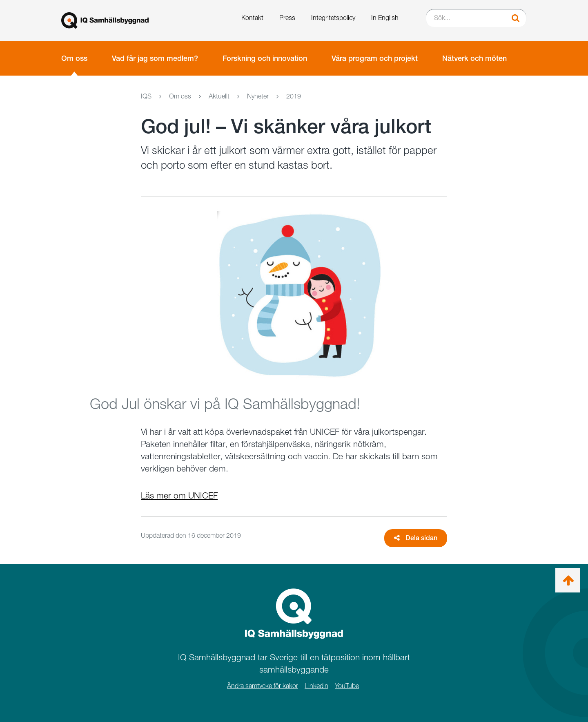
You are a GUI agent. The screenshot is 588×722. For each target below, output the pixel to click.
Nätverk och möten (474, 58)
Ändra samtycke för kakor (263, 686)
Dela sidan (416, 538)
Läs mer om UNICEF (179, 495)
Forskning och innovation (265, 58)
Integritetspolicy (333, 18)
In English (385, 18)
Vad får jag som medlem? (155, 58)
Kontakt (252, 18)
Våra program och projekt (375, 58)
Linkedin (316, 686)
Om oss (74, 58)
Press (287, 18)
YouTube (347, 686)
